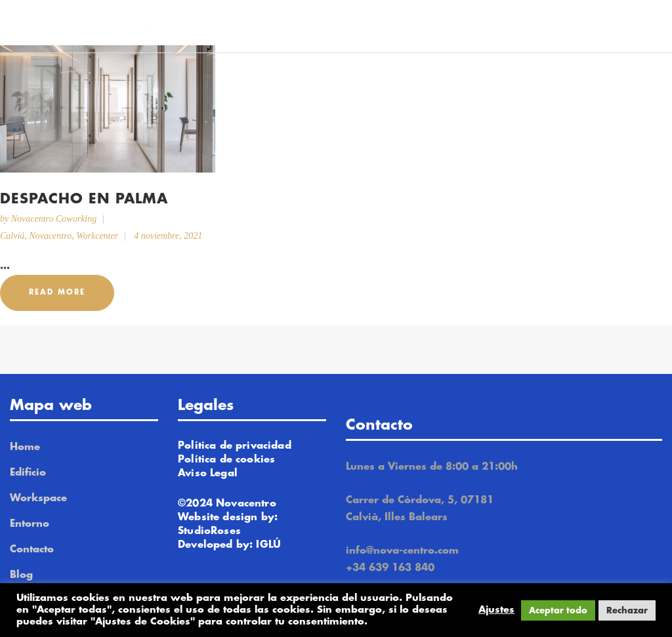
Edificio (28, 473)
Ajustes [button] (496, 610)
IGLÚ (268, 545)
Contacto (32, 549)
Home (25, 447)
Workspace (38, 498)
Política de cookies (226, 460)
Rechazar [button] (627, 610)
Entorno (30, 524)
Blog (21, 575)
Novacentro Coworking (54, 219)
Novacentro (50, 236)
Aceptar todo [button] (558, 610)
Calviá (12, 236)
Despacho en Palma (84, 199)
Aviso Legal (208, 473)
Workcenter (97, 236)
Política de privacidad (235, 446)
